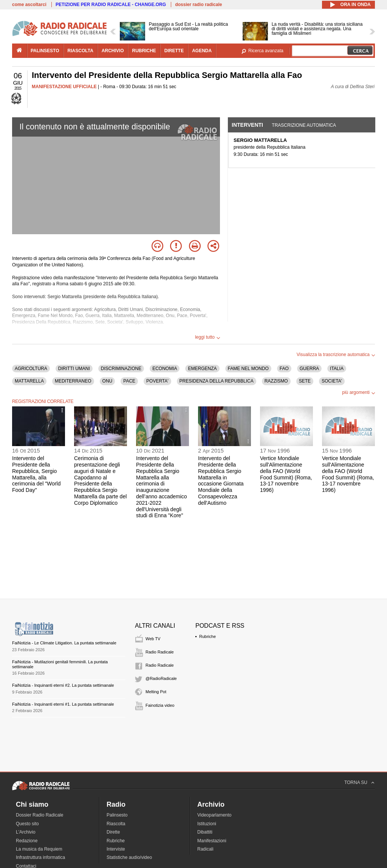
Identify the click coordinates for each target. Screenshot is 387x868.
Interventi (247, 125)
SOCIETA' (332, 381)
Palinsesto (117, 815)
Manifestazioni (212, 841)
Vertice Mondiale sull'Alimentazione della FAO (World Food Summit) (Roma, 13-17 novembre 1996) (286, 474)
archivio (113, 51)
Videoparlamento (214, 815)
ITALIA (337, 369)
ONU (108, 381)
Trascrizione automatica (304, 125)
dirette (174, 51)
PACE (129, 381)
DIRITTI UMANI (74, 369)
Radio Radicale (160, 652)
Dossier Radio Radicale (39, 815)
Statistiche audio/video (129, 857)
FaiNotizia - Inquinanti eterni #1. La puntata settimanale (63, 704)
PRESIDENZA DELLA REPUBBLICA (217, 381)
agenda (202, 51)
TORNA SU (356, 782)
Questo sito (27, 824)
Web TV (153, 639)
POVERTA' (157, 381)
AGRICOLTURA (31, 369)
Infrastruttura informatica (40, 857)
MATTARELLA (29, 381)
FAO (284, 369)
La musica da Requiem (39, 849)
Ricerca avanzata (266, 51)
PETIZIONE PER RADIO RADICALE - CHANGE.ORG (111, 5)
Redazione (27, 841)
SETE (305, 381)
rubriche (144, 51)
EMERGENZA (202, 369)
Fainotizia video (160, 705)
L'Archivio (26, 832)
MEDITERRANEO (73, 381)
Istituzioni (207, 824)
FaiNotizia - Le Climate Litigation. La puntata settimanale (64, 643)
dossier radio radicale (198, 5)
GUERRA (309, 369)
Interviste (116, 849)
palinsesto (45, 51)
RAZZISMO (276, 381)
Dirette (113, 832)
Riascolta (116, 824)
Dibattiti (205, 832)
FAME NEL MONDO (248, 369)
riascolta (80, 51)
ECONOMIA (165, 369)
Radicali (205, 849)
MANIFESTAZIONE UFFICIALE (64, 87)
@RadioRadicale (161, 678)
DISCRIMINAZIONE (121, 369)
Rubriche (207, 636)
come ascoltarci (29, 5)
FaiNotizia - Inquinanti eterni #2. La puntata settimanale (63, 685)
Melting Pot (156, 692)
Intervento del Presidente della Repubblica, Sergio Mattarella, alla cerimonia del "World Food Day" (36, 474)
